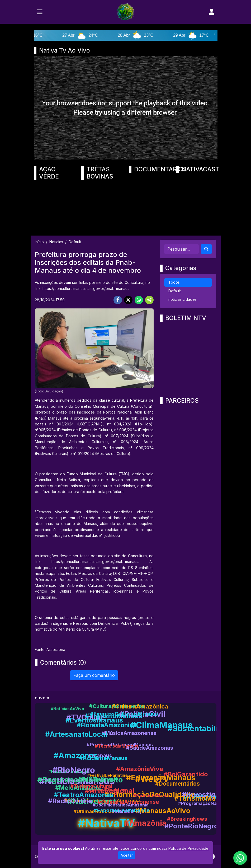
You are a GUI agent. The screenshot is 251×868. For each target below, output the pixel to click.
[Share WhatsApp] (139, 300)
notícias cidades (183, 299)
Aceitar (127, 855)
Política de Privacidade (188, 848)
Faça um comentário (94, 675)
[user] (212, 12)
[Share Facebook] (118, 300)
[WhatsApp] (240, 858)
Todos (174, 282)
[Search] (206, 249)
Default (175, 291)
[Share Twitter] (128, 300)
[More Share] (149, 300)
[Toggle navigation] (40, 12)
